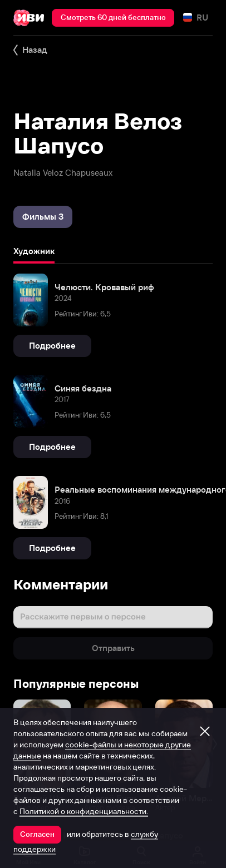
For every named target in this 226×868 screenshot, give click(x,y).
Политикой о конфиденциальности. (84, 811)
